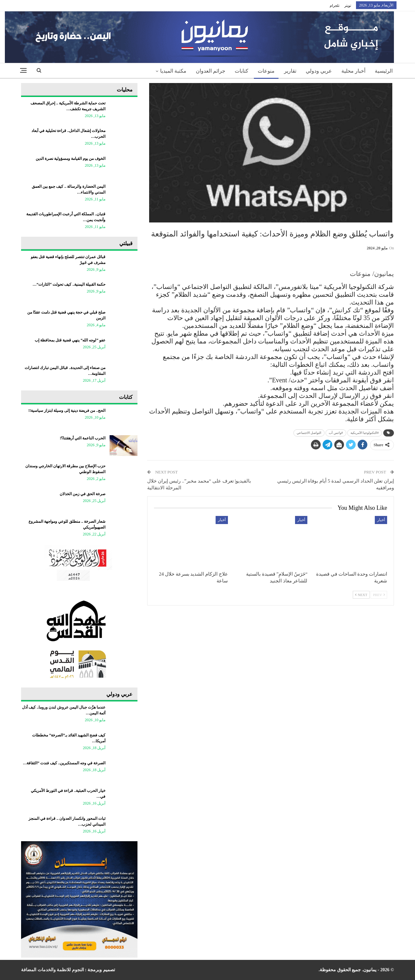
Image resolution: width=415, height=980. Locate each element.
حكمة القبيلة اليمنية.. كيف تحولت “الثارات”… (69, 284)
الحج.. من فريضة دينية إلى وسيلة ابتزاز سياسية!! (67, 411)
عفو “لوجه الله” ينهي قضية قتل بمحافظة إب (70, 340)
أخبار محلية (353, 71)
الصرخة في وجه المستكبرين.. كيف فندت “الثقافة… (64, 763)
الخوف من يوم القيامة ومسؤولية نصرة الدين (71, 159)
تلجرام (335, 6)
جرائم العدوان (211, 71)
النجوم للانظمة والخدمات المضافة (53, 970)
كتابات (242, 71)
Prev (379, 595)
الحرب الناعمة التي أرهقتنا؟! (83, 438)
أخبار (381, 520)
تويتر (348, 6)
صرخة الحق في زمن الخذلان (83, 494)
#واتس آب (336, 433)
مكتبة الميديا (173, 71)
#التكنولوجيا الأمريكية (365, 433)
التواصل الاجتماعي (309, 433)
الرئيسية (384, 71)
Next (361, 595)
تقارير (290, 71)
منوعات (266, 71)
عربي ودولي (319, 71)
